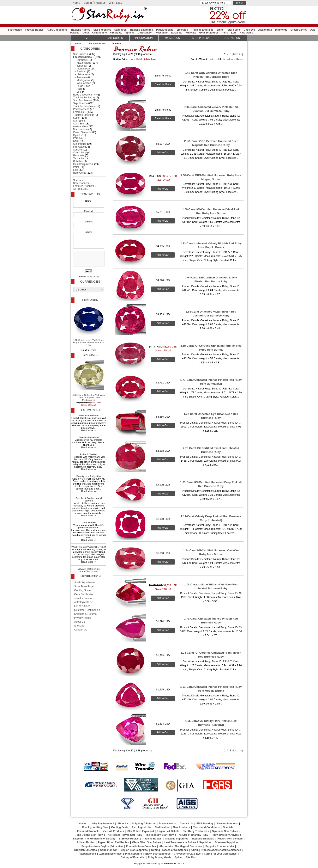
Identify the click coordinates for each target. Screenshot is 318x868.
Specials (90, 355)
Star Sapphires (102, 30)
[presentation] (88, 259)
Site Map (79, 626)
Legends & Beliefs (168, 831)
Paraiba (75, 33)
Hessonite (162, 33)
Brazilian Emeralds (86, 850)
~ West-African (82, 83)
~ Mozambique (82, 63)
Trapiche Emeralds (202, 30)
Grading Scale (83, 590)
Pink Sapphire (134, 854)
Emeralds (182, 30)
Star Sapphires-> (83, 100)
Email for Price (163, 84)
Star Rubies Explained (141, 831)
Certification (162, 827)
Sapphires (120, 30)
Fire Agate (116, 33)
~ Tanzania (80, 77)
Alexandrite (265, 30)
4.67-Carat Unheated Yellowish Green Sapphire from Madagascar (89, 380)
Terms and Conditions (206, 827)
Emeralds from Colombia (141, 846)
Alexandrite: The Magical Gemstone (181, 846)
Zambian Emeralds (110, 854)
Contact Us (90, 194)
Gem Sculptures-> (83, 164)
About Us (80, 622)
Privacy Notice (83, 618)
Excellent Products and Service (89, 499)
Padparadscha (165, 30)
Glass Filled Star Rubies (147, 842)
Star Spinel (234, 30)
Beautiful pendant (89, 415)
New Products (181, 827)
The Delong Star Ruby (90, 835)
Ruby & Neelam (89, 454)
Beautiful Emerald (89, 437)
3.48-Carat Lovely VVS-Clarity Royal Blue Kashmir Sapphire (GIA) (89, 325)
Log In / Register (94, 3)
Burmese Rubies (129, 839)
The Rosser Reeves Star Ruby (124, 835)
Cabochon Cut (109, 850)
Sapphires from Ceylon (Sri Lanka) (102, 846)
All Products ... (81, 189)
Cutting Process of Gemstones (169, 850)
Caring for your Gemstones (220, 854)
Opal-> (77, 135)
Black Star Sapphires (158, 854)
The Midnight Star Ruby (160, 835)
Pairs (225, 33)
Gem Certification (84, 594)
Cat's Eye (249, 30)
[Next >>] (238, 54)
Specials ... (79, 180)
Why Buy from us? (103, 824)
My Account (173, 38)
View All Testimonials (89, 569)
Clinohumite (100, 33)
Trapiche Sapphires (141, 30)
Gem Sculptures (209, 33)
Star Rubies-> (81, 54)
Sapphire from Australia (220, 846)
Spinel (220, 30)
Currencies (90, 282)
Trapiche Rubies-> (83, 98)
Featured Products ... (85, 186)
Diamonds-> (80, 129)
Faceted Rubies (98, 43)
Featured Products (88, 831)
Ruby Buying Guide (160, 857)
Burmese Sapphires (227, 842)
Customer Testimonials (87, 610)
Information (144, 38)
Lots (234, 33)
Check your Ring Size (95, 827)
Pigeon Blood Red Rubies (113, 842)
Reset (240, 59)
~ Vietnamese (82, 74)
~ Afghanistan (82, 69)
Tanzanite (176, 33)
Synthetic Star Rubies (225, 831)
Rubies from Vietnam (230, 839)
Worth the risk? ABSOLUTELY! (89, 547)
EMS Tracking (205, 824)
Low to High (135, 59)
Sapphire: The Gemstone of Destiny (94, 839)
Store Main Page (84, 586)
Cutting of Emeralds (133, 857)
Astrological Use (84, 602)
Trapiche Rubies (80, 30)
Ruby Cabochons (57, 30)
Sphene (130, 33)
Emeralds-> (80, 112)
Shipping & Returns (85, 614)
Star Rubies (15, 30)
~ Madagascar (82, 80)
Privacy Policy (92, 277)
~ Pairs (78, 89)
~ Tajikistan (80, 66)
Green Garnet (299, 30)
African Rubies (86, 842)
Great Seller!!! (89, 523)
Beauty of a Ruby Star (89, 476)
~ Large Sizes (82, 86)
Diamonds (281, 30)
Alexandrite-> (81, 127)
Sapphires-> (80, 103)
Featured (90, 300)
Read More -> (89, 430)
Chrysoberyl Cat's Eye (187, 854)
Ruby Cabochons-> (84, 95)
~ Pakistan (80, 72)
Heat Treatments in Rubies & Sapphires (188, 842)
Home (76, 3)
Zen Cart (181, 863)
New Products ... (82, 183)
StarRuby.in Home (85, 583)
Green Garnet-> (82, 132)
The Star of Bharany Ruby (193, 835)
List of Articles (82, 606)
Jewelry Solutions (84, 598)
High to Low (149, 59)
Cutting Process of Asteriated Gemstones (216, 850)
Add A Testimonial (89, 571)
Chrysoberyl (145, 33)
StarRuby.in (157, 863)
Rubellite (191, 33)
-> (84, 57)
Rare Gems (246, 33)
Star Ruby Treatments (196, 831)
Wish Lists (115, 3)
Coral (86, 33)
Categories (115, 38)
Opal (313, 30)
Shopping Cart (202, 38)
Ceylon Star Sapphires (134, 850)
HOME (85, 38)
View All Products (113, 831)
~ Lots (77, 92)
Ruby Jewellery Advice (225, 835)
